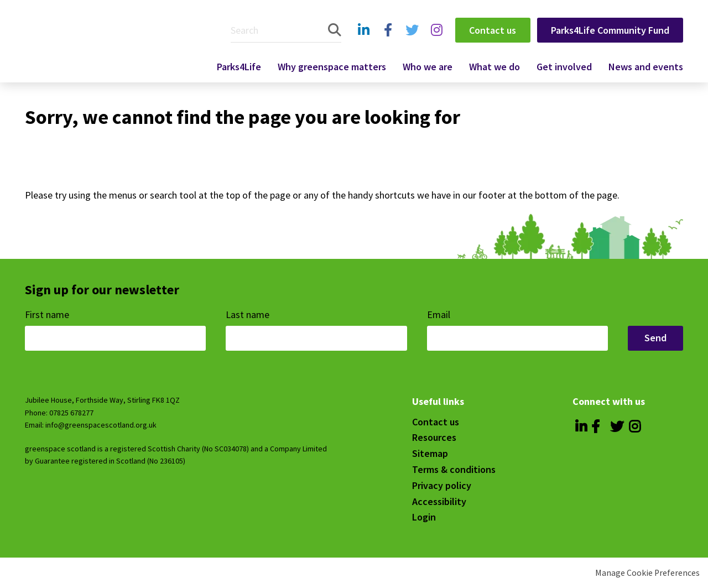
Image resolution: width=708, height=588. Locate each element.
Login (424, 517)
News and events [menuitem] (646, 67)
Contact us (493, 30)
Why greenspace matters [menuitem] (332, 67)
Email (440, 314)
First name (48, 314)
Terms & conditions (454, 469)
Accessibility (439, 501)
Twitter (410, 42)
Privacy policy (442, 485)
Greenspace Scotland (107, 40)
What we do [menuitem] (494, 67)
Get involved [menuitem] (564, 67)
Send (655, 338)
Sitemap (430, 453)
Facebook (387, 42)
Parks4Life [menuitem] (239, 67)
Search (335, 30)
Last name (249, 314)
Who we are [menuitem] (428, 67)
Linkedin (363, 42)
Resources (434, 437)
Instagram (436, 42)
